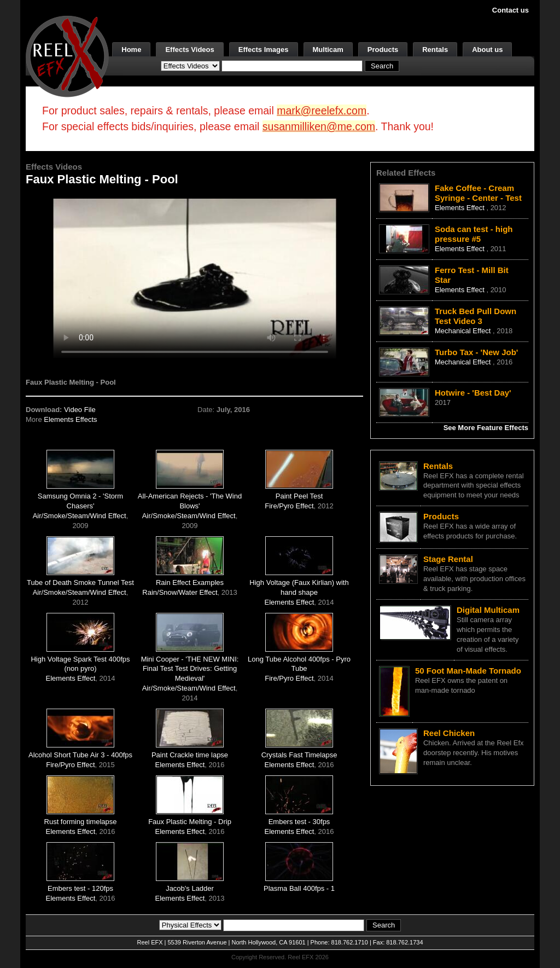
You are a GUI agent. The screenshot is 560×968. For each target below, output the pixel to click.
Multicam (328, 50)
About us (487, 50)
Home (131, 50)
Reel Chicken (449, 733)
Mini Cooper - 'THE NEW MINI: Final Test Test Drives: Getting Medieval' (190, 669)
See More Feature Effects (486, 428)
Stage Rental (448, 559)
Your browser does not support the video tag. (195, 278)
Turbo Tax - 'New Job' (476, 352)
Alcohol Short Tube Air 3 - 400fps (80, 755)
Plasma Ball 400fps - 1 (299, 888)
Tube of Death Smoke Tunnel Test (80, 582)
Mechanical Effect (464, 331)
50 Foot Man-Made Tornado (468, 671)
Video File (80, 410)
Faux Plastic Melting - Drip (190, 822)
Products (383, 50)
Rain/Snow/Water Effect (180, 592)
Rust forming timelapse (81, 822)
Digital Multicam (488, 610)
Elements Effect (290, 602)
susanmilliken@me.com (319, 126)
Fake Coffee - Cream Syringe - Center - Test (478, 193)
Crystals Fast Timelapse (299, 755)
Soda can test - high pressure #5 (474, 234)
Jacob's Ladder (190, 888)
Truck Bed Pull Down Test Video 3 (476, 316)
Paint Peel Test (299, 496)
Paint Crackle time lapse (190, 755)
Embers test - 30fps (299, 822)
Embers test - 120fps (80, 888)
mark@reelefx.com (322, 111)
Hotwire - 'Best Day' (473, 393)
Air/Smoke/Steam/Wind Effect (80, 516)
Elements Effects (70, 419)
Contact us (511, 10)
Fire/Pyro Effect (289, 506)
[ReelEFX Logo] (67, 56)
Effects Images (264, 50)
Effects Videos (189, 50)
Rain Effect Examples (190, 582)
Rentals (435, 50)
